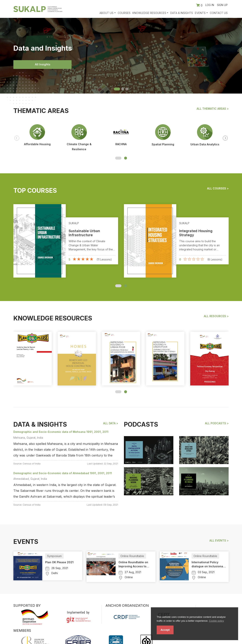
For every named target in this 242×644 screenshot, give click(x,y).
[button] (118, 158)
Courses (124, 13)
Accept (165, 630)
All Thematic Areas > (213, 109)
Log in (210, 5)
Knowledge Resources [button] (149, 13)
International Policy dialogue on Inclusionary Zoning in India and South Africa (209, 564)
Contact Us (219, 13)
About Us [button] (106, 13)
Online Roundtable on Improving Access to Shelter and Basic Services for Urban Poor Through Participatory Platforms (135, 564)
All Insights (43, 64)
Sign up (222, 5)
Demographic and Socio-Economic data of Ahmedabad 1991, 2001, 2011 (63, 473)
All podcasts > (217, 423)
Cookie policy (217, 621)
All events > (219, 541)
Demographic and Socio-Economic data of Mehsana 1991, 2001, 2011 (61, 432)
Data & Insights (182, 13)
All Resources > (216, 316)
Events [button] (200, 13)
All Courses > (218, 188)
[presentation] (17, 138)
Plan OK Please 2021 (59, 562)
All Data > (111, 423)
